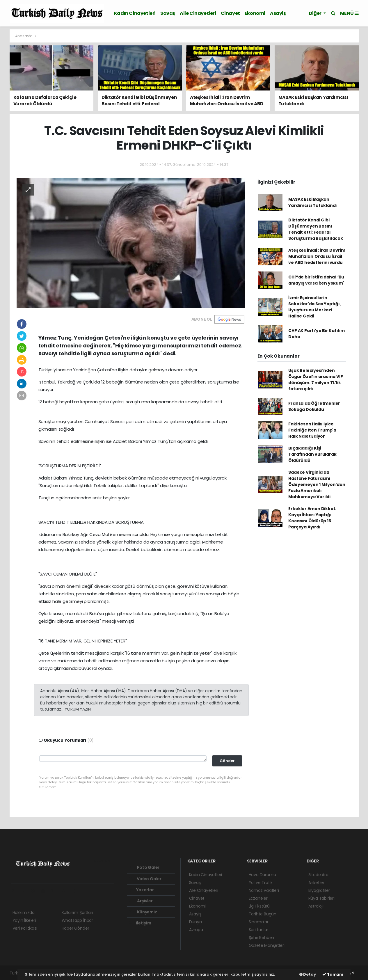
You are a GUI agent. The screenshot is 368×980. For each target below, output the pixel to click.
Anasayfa (24, 36)
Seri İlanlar (259, 930)
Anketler (316, 883)
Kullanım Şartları (77, 912)
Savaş (168, 13)
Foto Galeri (145, 867)
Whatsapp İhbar (77, 920)
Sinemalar (259, 922)
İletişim (140, 923)
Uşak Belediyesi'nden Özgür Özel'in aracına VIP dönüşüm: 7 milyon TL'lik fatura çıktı (315, 380)
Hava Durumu (262, 875)
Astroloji (316, 906)
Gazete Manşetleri (267, 945)
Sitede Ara (318, 875)
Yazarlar (142, 890)
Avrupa (196, 930)
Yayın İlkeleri (24, 920)
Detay (308, 974)
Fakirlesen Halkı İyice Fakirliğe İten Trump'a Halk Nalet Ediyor (312, 430)
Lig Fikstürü (259, 906)
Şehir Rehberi (262, 938)
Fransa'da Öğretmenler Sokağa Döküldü (314, 406)
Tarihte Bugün (263, 914)
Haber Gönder (75, 928)
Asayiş (278, 13)
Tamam (333, 974)
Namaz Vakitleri (264, 890)
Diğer (316, 13)
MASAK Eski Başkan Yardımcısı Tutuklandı (313, 202)
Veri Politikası (25, 928)
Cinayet (230, 13)
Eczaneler (258, 898)
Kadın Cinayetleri (135, 13)
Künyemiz (143, 912)
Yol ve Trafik (261, 883)
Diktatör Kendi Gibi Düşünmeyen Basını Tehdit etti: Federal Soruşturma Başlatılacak (316, 229)
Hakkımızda (24, 912)
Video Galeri (146, 879)
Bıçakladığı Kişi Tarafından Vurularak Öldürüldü (312, 454)
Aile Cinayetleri (198, 13)
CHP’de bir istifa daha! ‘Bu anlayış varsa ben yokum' (316, 280)
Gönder (227, 761)
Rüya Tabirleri (321, 898)
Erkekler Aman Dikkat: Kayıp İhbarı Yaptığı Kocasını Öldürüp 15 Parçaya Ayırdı (312, 518)
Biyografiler (319, 890)
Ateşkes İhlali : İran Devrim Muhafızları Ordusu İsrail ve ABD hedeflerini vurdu (317, 256)
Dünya (195, 922)
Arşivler (141, 901)
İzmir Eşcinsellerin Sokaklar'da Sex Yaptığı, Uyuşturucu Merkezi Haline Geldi (314, 307)
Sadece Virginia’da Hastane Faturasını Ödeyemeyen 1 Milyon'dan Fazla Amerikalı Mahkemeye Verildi (317, 484)
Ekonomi (255, 13)
